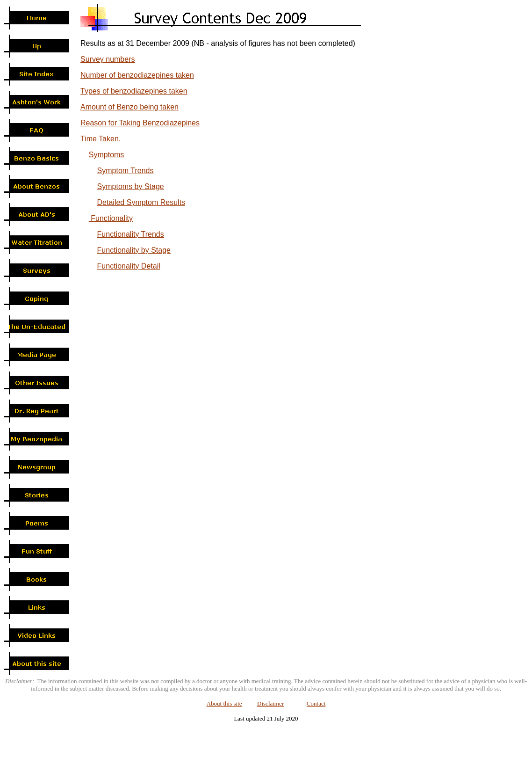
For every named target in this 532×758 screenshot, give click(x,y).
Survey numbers (108, 59)
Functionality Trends (131, 234)
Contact (316, 703)
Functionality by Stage (134, 250)
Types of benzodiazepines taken (134, 91)
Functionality (111, 218)
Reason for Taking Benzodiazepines (140, 123)
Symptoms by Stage (131, 186)
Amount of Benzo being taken (129, 107)
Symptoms (107, 155)
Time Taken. (101, 139)
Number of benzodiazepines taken (137, 75)
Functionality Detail (129, 266)
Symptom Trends (126, 171)
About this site (224, 703)
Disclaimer (270, 703)
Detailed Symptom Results (141, 202)
